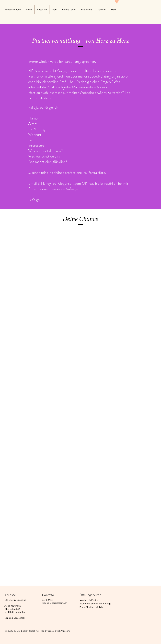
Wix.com (65, 631)
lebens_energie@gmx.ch (55, 603)
